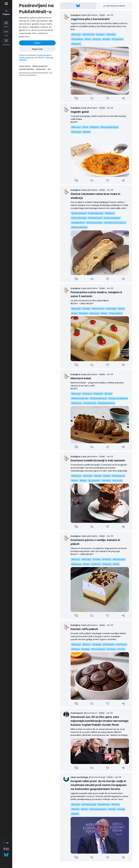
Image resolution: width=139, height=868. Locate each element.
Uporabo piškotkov (27, 69)
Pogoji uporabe (44, 55)
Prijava (37, 43)
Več (49, 69)
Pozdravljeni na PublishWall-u (36, 9)
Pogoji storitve (25, 66)
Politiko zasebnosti (27, 57)
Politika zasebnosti (40, 66)
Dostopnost (41, 69)
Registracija (37, 49)
